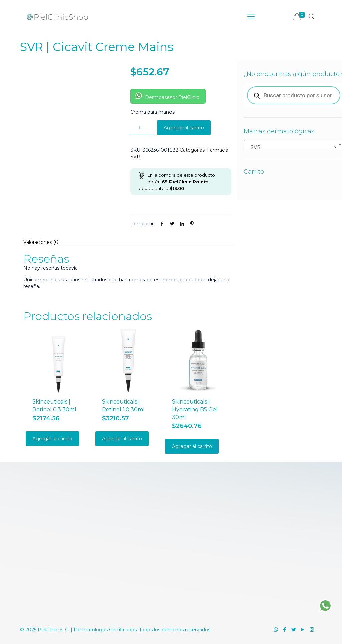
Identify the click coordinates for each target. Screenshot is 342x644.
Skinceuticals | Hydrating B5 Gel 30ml (195, 409)
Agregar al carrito (184, 128)
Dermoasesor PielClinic (167, 96)
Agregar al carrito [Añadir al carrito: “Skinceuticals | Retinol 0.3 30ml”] (52, 439)
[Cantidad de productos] (142, 128)
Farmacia (218, 150)
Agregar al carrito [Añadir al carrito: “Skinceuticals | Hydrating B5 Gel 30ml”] (192, 446)
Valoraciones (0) (42, 242)
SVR (135, 157)
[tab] (128, 242)
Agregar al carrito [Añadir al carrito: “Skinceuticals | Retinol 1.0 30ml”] (122, 439)
